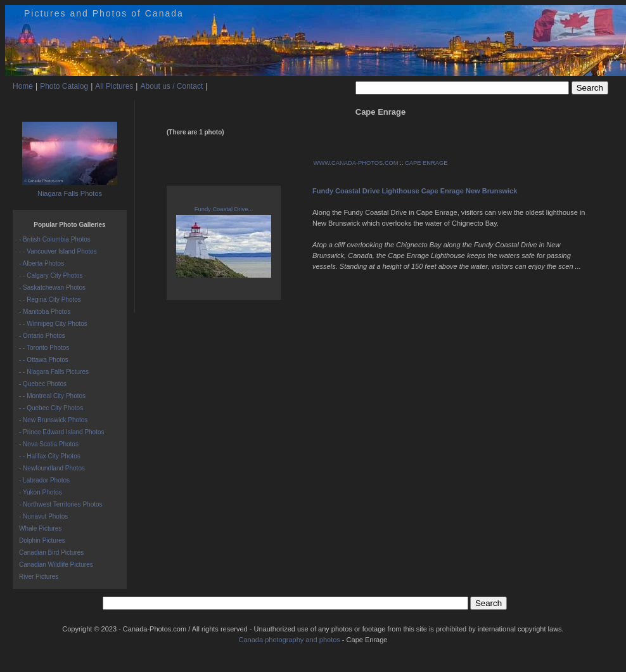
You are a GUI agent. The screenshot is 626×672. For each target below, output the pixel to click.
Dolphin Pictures (42, 540)
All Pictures (114, 86)
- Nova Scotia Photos (49, 444)
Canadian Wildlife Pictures (56, 565)
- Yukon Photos (41, 492)
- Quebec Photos (43, 384)
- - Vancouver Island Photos (58, 251)
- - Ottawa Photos (44, 360)
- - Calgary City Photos (51, 275)
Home (23, 86)
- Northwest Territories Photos (61, 504)
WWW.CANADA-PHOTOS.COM (356, 163)
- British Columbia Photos (55, 239)
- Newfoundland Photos (52, 468)
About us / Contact (171, 86)
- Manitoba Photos (45, 312)
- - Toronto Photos (44, 348)
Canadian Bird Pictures (51, 552)
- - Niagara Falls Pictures (54, 372)
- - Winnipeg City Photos (53, 324)
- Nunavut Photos (43, 516)
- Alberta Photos (42, 263)
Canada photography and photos (290, 640)
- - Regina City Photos (50, 300)
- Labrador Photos (44, 480)
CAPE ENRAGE (426, 163)
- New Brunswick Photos (53, 420)
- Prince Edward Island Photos (62, 432)
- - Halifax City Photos (50, 456)
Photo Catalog (64, 86)
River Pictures (39, 577)
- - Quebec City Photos (51, 408)
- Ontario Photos (42, 336)
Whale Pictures (40, 528)
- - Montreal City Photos (52, 396)
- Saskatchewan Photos (52, 288)
